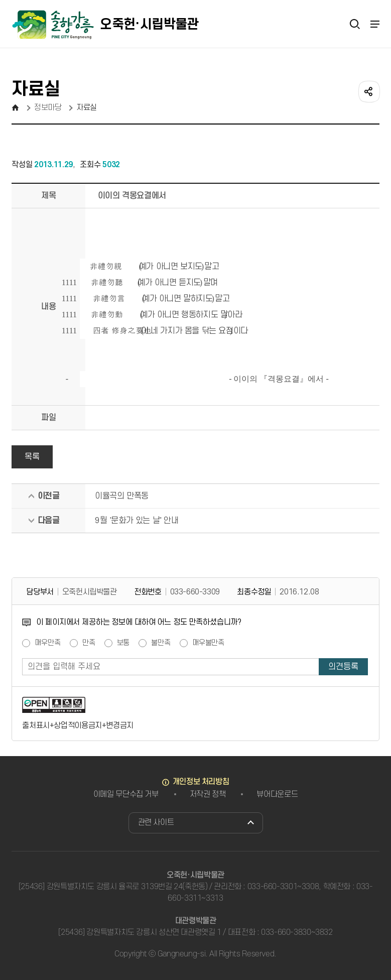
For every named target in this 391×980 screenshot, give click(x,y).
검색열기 (355, 24)
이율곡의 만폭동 (122, 496)
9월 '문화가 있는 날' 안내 (137, 521)
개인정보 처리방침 (201, 782)
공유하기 (368, 91)
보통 (123, 643)
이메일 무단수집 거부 (126, 794)
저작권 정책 (208, 794)
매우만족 (47, 643)
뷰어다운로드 (277, 794)
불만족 (161, 643)
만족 (89, 643)
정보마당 (48, 107)
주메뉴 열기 (374, 24)
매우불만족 (208, 643)
